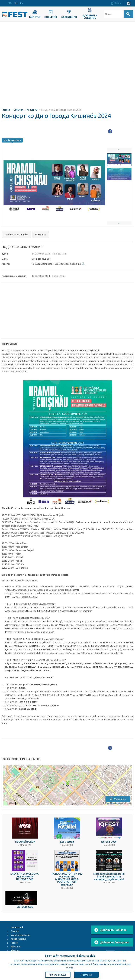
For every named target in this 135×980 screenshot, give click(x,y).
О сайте (15, 931)
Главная (6, 110)
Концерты (32, 110)
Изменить (41, 235)
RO (10, 3)
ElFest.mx (16, 947)
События (18, 110)
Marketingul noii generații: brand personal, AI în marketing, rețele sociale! (109, 877)
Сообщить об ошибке (16, 235)
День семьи (67, 842)
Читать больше (58, 975)
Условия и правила (20, 935)
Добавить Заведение (112, 942)
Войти (116, 4)
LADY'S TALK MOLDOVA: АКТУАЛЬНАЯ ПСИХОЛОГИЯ (25, 877)
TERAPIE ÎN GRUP (25, 842)
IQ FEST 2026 (109, 842)
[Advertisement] (40, 63)
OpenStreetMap (112, 803)
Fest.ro (14, 943)
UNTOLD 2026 (25, 907)
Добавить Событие (110, 930)
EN (22, 3)
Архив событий (19, 939)
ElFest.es (15, 950)
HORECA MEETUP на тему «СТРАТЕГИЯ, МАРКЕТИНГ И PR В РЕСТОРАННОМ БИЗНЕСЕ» (67, 879)
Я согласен (86, 975)
